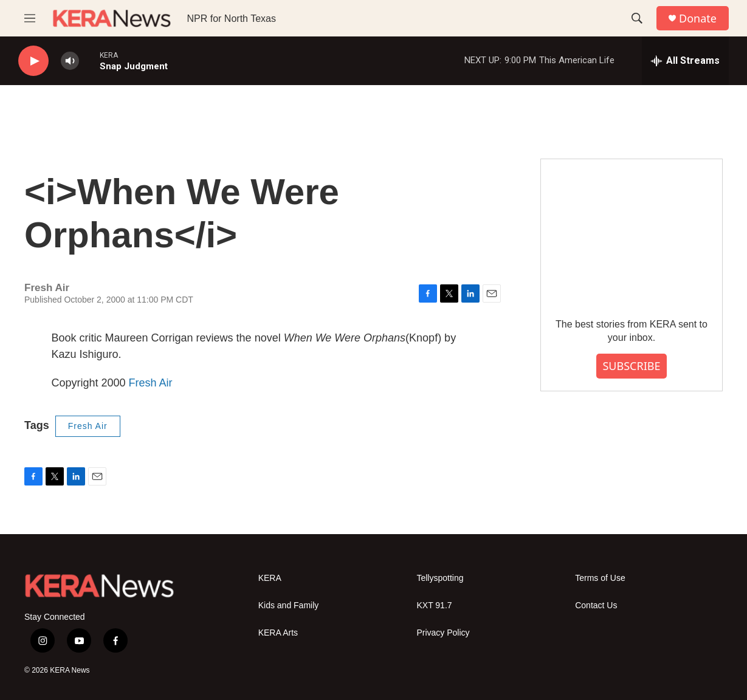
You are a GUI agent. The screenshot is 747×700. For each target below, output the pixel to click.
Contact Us (596, 606)
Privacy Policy (443, 633)
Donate (698, 19)
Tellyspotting (440, 578)
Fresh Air (151, 383)
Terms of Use (600, 578)
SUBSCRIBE (631, 366)
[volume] (70, 61)
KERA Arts (278, 633)
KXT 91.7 (434, 606)
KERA (270, 578)
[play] (33, 61)
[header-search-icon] (637, 18)
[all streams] (685, 61)
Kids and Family (289, 606)
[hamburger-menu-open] (30, 18)
